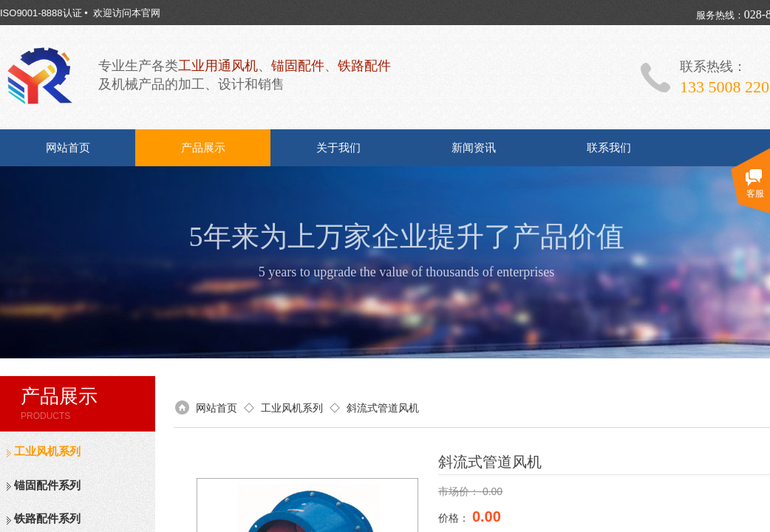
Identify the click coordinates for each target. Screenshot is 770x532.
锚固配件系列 (47, 485)
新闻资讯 (474, 148)
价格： (455, 518)
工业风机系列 (47, 451)
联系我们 (609, 148)
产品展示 (203, 148)
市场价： (460, 491)
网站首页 (68, 148)
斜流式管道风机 (383, 408)
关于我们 (338, 148)
